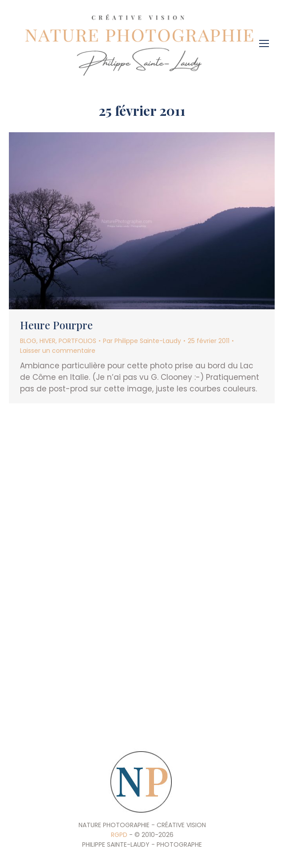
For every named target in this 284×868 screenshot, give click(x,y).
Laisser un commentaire (58, 351)
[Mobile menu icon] (266, 40)
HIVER (47, 341)
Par (142, 341)
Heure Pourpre (56, 325)
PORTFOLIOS (77, 341)
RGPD (119, 835)
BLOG (28, 341)
